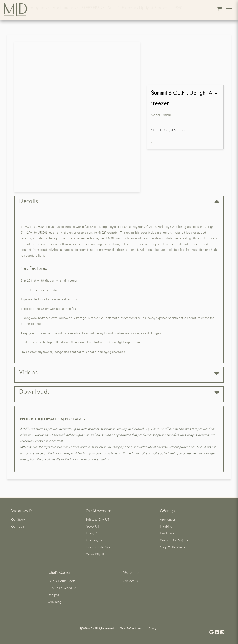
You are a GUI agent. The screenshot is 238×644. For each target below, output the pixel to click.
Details (119, 202)
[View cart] (219, 9)
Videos (119, 373)
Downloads (119, 392)
